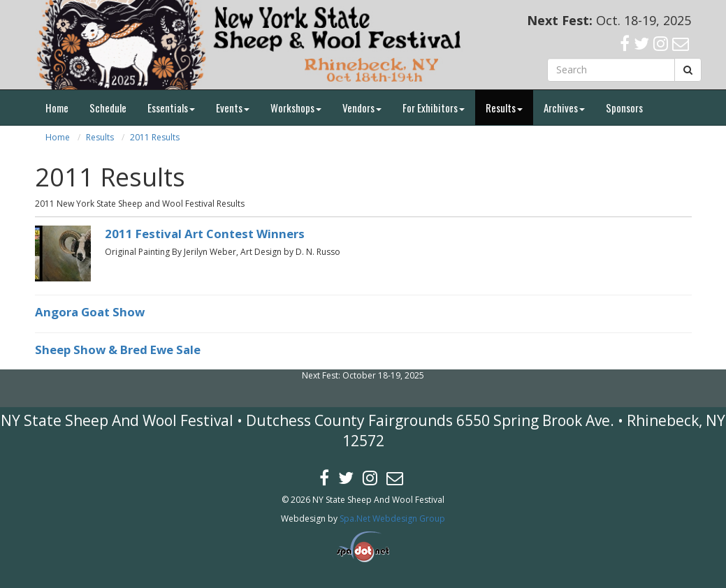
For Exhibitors (434, 108)
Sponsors (624, 108)
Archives (564, 108)
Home (57, 108)
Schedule (108, 108)
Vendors (362, 108)
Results (504, 108)
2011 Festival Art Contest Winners (205, 234)
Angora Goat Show (90, 312)
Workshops (296, 108)
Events (233, 108)
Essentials (171, 108)
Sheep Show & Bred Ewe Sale (118, 350)
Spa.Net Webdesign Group (392, 519)
